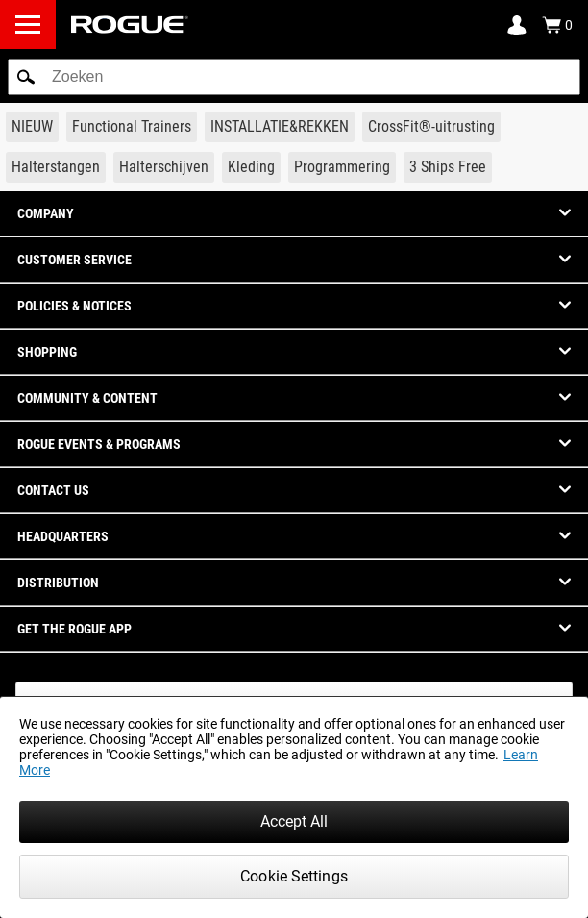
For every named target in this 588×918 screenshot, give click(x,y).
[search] (294, 77)
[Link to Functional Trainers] (132, 127)
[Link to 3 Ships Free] (448, 167)
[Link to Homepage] (130, 25)
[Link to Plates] (164, 167)
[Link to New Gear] (32, 127)
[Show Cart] (557, 25)
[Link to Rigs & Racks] (280, 127)
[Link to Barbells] (56, 167)
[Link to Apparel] (251, 167)
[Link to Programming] (342, 167)
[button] (26, 77)
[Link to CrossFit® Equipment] (431, 127)
